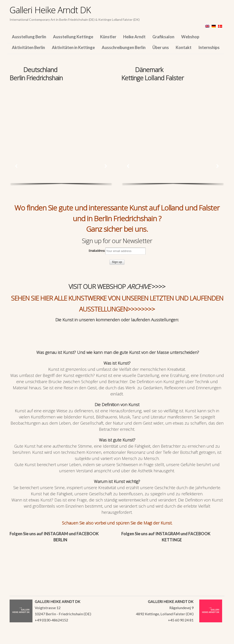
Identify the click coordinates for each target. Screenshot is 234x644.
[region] (61, 114)
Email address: (117, 251)
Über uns (161, 47)
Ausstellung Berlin (29, 37)
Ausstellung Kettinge (73, 37)
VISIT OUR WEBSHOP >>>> (117, 286)
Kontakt (184, 47)
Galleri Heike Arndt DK (50, 10)
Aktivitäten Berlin (28, 47)
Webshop (190, 37)
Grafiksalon (163, 37)
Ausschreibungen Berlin (124, 47)
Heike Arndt (134, 37)
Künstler (108, 37)
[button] (16, 166)
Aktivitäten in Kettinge (73, 47)
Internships (209, 47)
